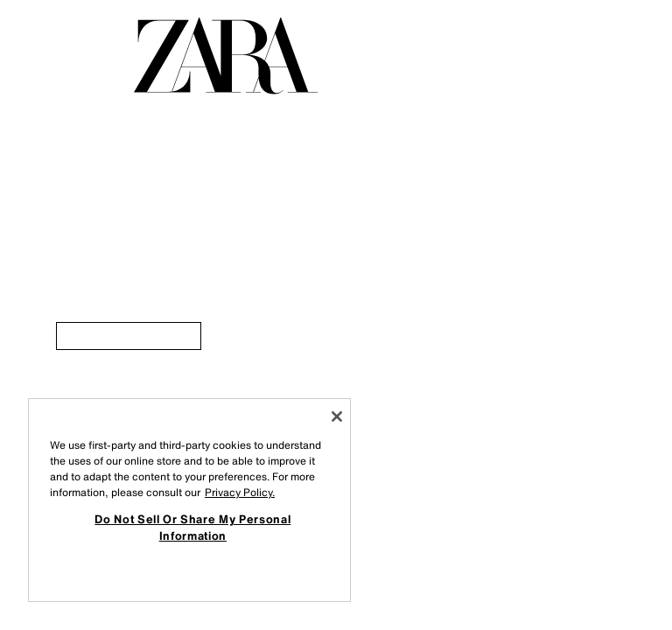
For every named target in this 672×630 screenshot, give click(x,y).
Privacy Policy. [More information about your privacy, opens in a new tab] (240, 492)
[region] (189, 500)
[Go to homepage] (226, 56)
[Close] (337, 416)
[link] (129, 336)
